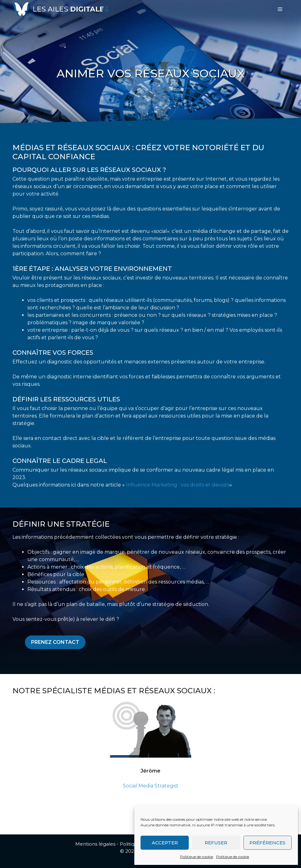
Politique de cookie (197, 857)
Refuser (216, 843)
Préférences (267, 843)
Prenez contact (55, 642)
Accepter (165, 843)
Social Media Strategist (151, 786)
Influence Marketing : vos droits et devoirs (178, 485)
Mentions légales (95, 844)
